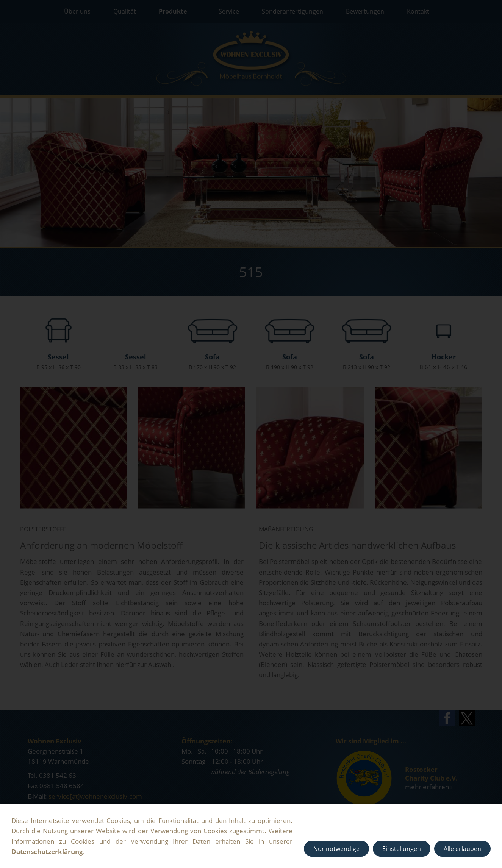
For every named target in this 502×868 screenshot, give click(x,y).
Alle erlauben (462, 849)
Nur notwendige (336, 849)
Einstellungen (402, 849)
